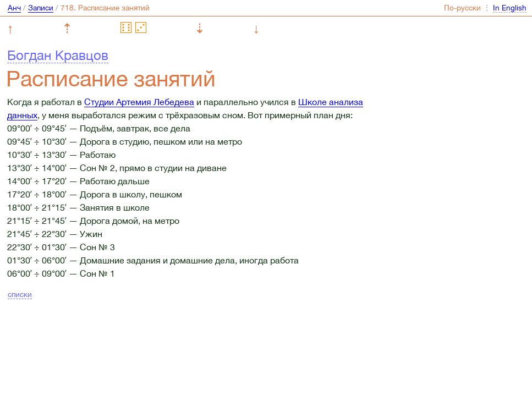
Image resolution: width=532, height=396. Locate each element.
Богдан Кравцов (58, 55)
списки (20, 294)
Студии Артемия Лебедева (139, 102)
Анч (14, 8)
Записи (41, 8)
